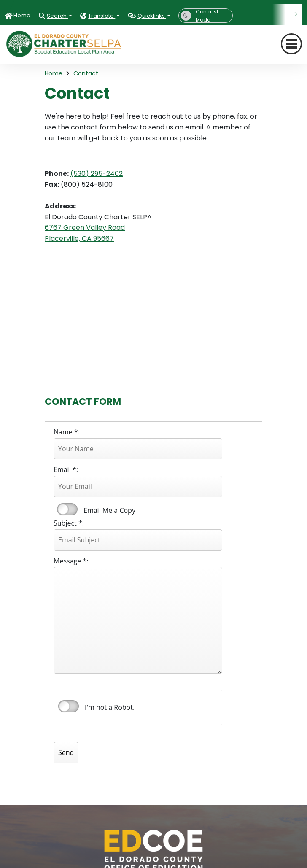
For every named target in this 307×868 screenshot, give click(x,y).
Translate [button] (102, 16)
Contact (86, 73)
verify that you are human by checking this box (69, 706)
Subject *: (69, 523)
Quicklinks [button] (152, 16)
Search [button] (57, 16)
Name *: (67, 432)
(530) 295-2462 (97, 174)
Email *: (66, 469)
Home (22, 15)
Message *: (71, 561)
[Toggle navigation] (291, 44)
